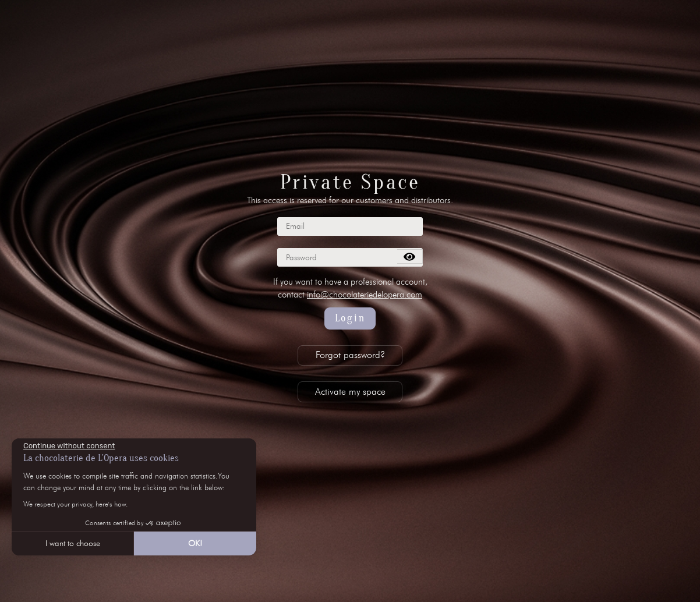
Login (350, 318)
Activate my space (350, 392)
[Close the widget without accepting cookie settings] (69, 446)
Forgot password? (350, 355)
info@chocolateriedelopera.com (365, 295)
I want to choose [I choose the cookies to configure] (73, 543)
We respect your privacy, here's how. (75, 504)
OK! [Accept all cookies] (195, 543)
